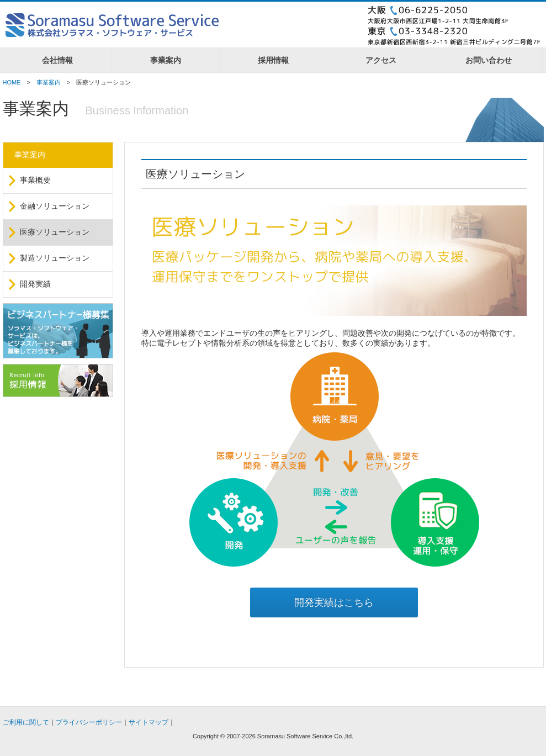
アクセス (381, 60)
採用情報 (273, 60)
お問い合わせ (489, 60)
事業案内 (166, 60)
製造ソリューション (55, 258)
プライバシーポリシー (89, 722)
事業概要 (35, 180)
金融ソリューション (55, 206)
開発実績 (35, 284)
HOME (12, 82)
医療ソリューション (55, 232)
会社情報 (57, 60)
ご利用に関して (26, 722)
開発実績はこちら (334, 602)
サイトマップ (149, 722)
